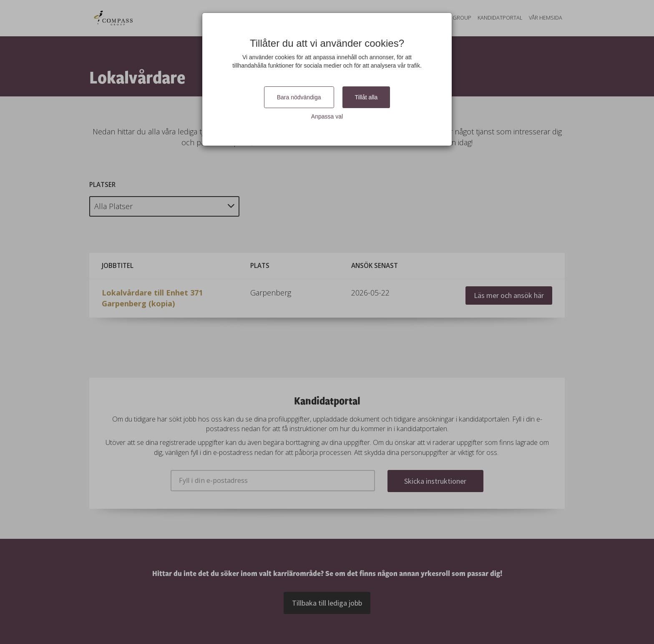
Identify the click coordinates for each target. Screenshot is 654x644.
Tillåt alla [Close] (366, 97)
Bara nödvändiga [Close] (299, 97)
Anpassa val (327, 116)
